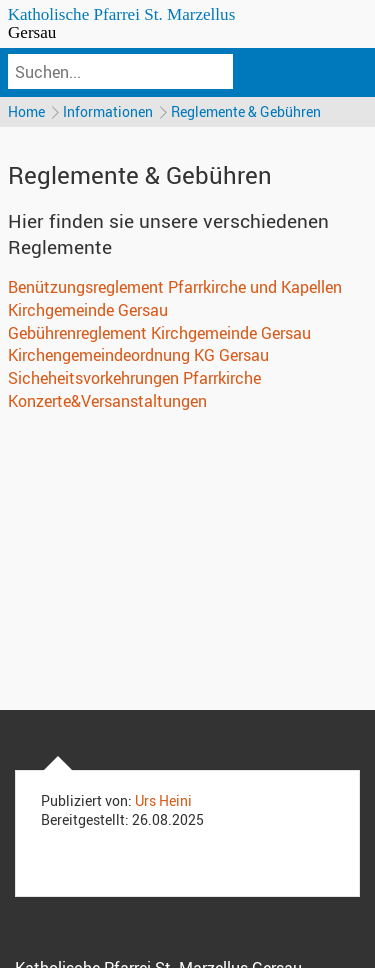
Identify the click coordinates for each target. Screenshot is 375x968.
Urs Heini (163, 800)
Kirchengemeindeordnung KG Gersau (138, 355)
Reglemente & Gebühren (246, 111)
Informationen (108, 111)
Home (26, 111)
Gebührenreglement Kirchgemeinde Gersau (159, 333)
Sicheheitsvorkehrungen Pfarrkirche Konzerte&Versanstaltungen (134, 389)
